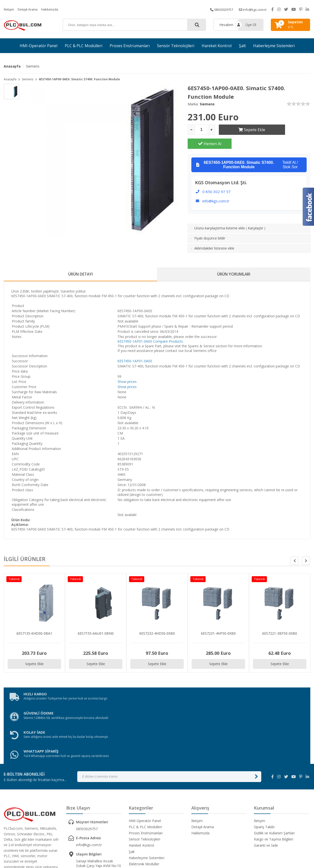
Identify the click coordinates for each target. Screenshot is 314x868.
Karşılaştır (255, 214)
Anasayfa (12, 66)
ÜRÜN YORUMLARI (234, 261)
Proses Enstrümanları (130, 46)
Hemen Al (288, 130)
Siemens (33, 66)
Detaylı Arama (30, 9)
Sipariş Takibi (264, 760)
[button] (306, 548)
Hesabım (226, 25)
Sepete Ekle (241, 130)
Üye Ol (251, 25)
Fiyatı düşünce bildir (210, 224)
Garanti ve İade (266, 778)
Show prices (127, 369)
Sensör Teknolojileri (176, 46)
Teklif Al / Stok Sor (247, 151)
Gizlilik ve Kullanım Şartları (274, 766)
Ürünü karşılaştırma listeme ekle (220, 214)
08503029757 (218, 9)
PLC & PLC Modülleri (84, 46)
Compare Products (168, 329)
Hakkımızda (54, 9)
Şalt (242, 46)
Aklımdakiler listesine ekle (214, 234)
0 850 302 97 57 (216, 178)
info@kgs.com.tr (252, 9)
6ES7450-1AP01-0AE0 (135, 329)
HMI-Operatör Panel (39, 46)
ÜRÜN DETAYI (80, 261)
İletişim (9, 9)
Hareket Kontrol (217, 46)
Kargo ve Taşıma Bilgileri (274, 772)
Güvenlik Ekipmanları (145, 803)
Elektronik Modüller (144, 797)
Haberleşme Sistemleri (274, 46)
